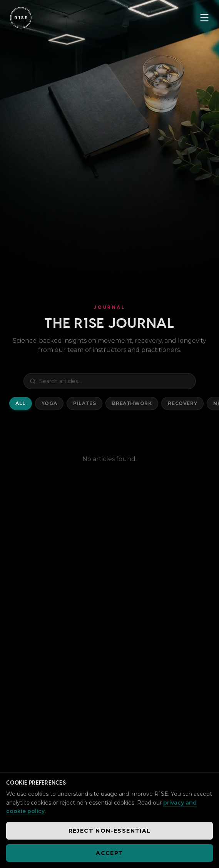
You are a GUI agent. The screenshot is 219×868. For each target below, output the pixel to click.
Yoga (49, 403)
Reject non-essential (110, 831)
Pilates (84, 403)
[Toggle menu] (204, 18)
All (21, 403)
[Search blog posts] (110, 381)
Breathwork (132, 403)
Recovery (182, 403)
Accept (109, 853)
